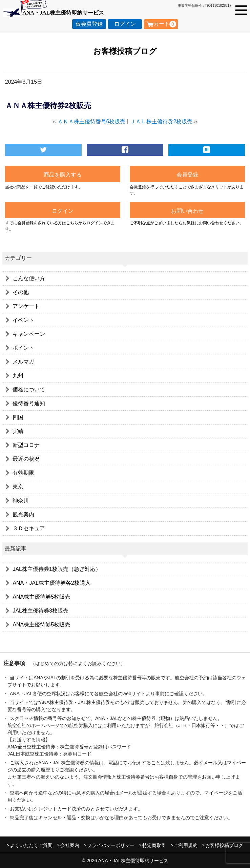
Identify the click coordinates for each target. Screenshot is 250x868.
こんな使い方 (29, 278)
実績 (18, 431)
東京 (18, 487)
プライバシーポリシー (111, 845)
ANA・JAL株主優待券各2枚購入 (51, 583)
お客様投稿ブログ (224, 845)
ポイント (23, 348)
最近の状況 (26, 459)
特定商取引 (154, 845)
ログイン (125, 24)
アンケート (26, 306)
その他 (21, 292)
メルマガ (23, 362)
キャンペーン (29, 334)
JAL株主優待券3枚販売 (40, 611)
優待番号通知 (29, 403)
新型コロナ (26, 445)
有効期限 (23, 473)
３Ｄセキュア (29, 528)
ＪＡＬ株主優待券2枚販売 (161, 121)
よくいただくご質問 (31, 845)
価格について (29, 389)
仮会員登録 (89, 24)
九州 (18, 376)
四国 (18, 417)
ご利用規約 (186, 845)
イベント (23, 320)
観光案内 (23, 514)
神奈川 (21, 501)
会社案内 (70, 845)
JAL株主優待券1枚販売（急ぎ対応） (57, 569)
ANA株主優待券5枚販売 (41, 597)
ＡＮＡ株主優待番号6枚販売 (92, 121)
